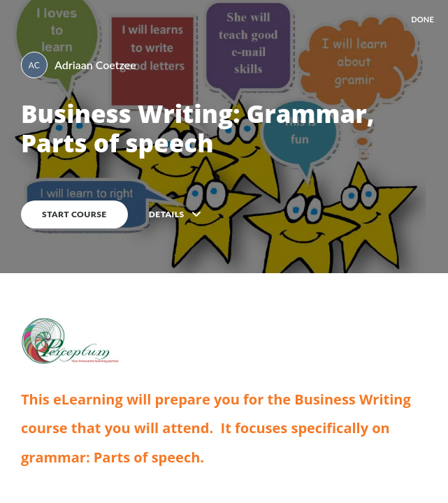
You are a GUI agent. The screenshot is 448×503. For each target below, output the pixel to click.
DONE (422, 19)
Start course (74, 214)
